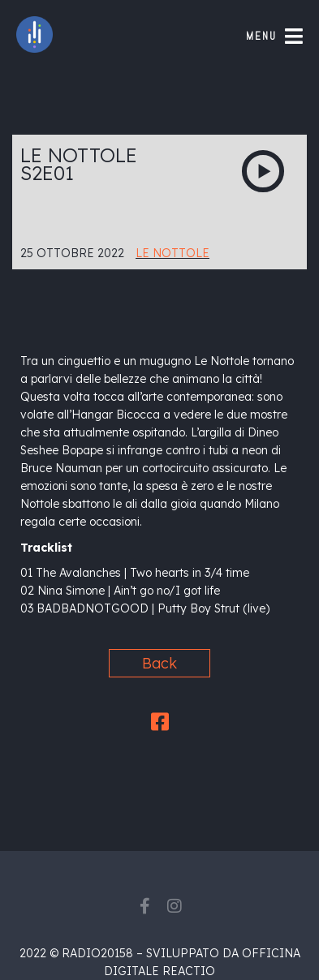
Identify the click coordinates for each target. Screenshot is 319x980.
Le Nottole (172, 253)
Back (159, 663)
